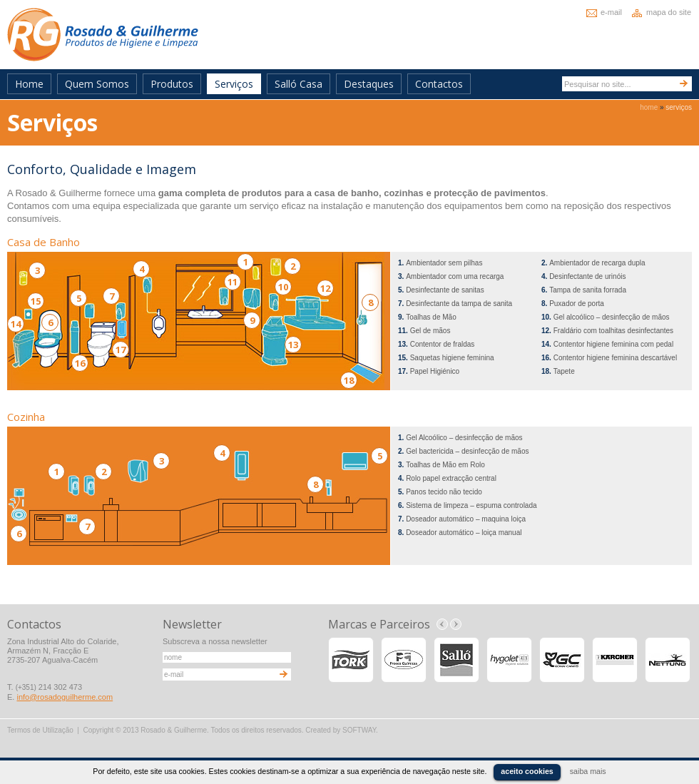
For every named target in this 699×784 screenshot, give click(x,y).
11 (233, 282)
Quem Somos (97, 84)
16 (80, 363)
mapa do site (669, 12)
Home (29, 84)
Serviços (234, 84)
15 (36, 301)
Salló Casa (299, 84)
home (649, 107)
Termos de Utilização (40, 730)
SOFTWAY (359, 730)
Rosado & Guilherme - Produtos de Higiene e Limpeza (103, 35)
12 (325, 288)
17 (121, 350)
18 (349, 380)
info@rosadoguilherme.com (65, 697)
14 (16, 324)
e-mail (611, 12)
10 (283, 287)
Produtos (172, 84)
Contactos (439, 84)
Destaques (369, 84)
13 (293, 345)
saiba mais (588, 771)
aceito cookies (527, 771)
